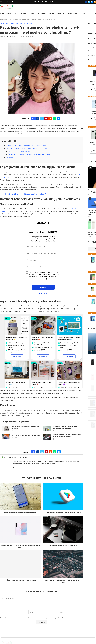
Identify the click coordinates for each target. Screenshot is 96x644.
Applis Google (73, 13)
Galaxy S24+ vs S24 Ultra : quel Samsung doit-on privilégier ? (25, 194)
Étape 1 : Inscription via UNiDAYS (19, 151)
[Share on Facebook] (38, 119)
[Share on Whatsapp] (54, 119)
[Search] (95, 13)
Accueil (2, 20)
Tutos (32, 13)
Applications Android (56, 13)
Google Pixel (8, 2)
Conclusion (10, 158)
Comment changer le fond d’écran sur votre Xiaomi (20, 513)
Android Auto (52, 2)
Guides (9, 13)
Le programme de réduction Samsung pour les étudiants (26, 145)
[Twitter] (89, 2)
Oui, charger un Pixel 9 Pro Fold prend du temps (26, 435)
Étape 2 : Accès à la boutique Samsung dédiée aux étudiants (29, 154)
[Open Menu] (1, 2)
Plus (83, 13)
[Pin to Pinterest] (46, 119)
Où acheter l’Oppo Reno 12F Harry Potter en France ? (20, 580)
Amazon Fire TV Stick (31, 2)
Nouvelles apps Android (18, 2)
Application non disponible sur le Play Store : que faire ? (63, 513)
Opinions (24, 13)
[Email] (92, 2)
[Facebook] (86, 2)
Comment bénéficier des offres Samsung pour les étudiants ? (27, 149)
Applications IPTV (43, 2)
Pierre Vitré (9, 37)
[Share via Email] (59, 119)
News (2, 13)
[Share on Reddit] (50, 119)
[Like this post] (34, 119)
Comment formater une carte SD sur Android (63, 545)
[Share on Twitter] (42, 119)
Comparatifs (41, 13)
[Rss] (95, 2)
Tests (16, 13)
